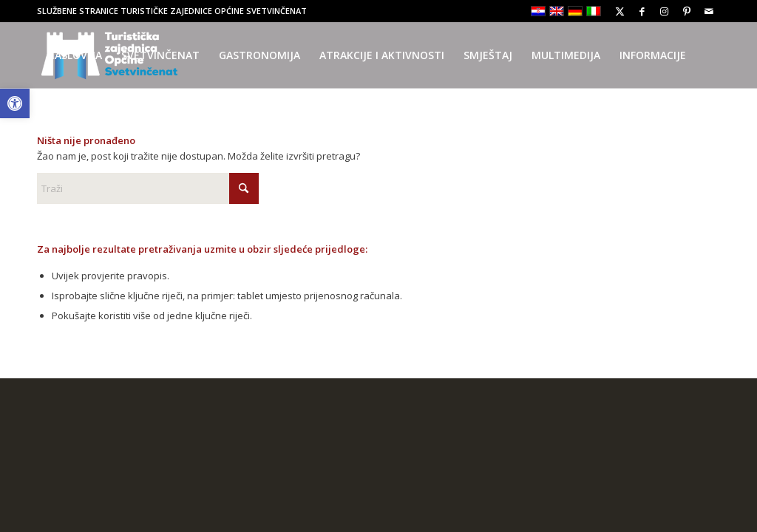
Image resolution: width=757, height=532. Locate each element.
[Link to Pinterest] (686, 11)
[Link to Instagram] (664, 11)
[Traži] (148, 188)
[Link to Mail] (709, 11)
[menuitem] (74, 55)
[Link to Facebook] (642, 11)
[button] (15, 103)
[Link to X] (620, 11)
